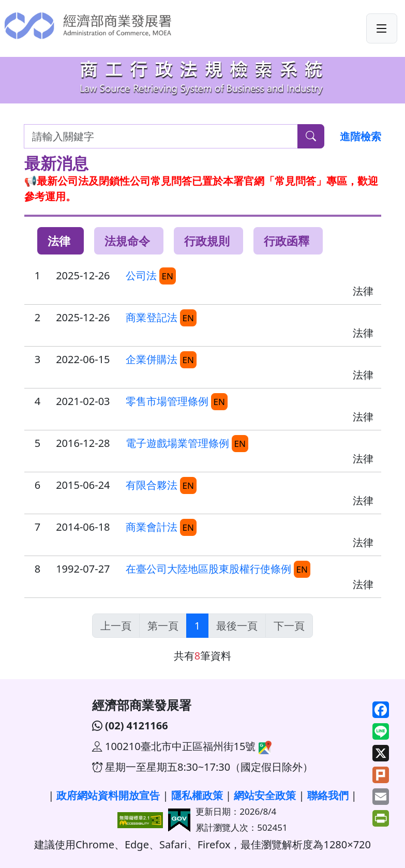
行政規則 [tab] (207, 241)
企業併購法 (152, 359)
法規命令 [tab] (127, 241)
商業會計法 (152, 527)
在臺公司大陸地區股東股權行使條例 (208, 569)
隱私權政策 (197, 795)
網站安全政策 (265, 795)
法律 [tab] (59, 241)
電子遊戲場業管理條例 (177, 443)
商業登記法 (152, 317)
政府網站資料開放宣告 (108, 795)
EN (168, 276)
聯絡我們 (328, 795)
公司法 (141, 275)
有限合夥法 (152, 485)
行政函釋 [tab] (287, 241)
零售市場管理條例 (167, 401)
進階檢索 (361, 136)
